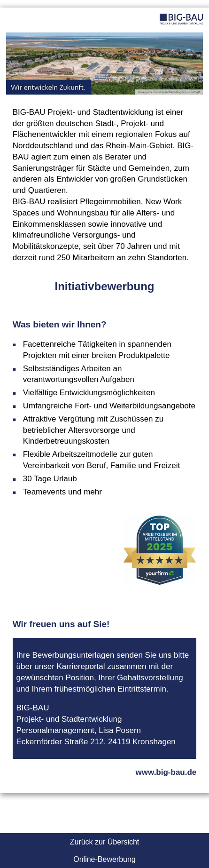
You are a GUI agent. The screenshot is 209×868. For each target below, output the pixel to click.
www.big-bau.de (166, 772)
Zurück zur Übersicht (105, 842)
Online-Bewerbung (104, 859)
